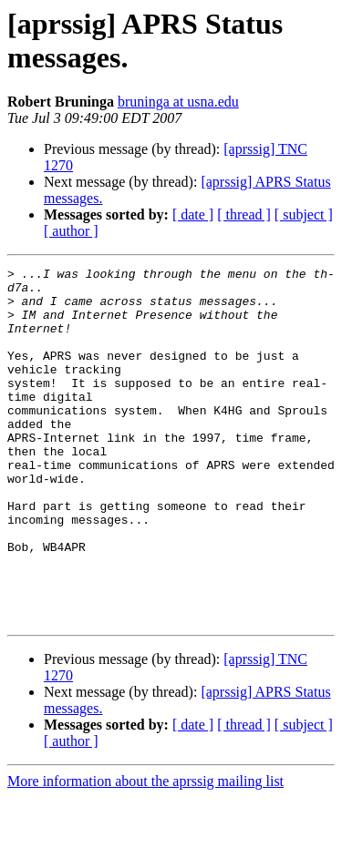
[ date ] (193, 214)
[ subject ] (304, 214)
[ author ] (71, 231)
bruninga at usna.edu (178, 102)
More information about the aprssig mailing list (145, 852)
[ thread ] (244, 214)
